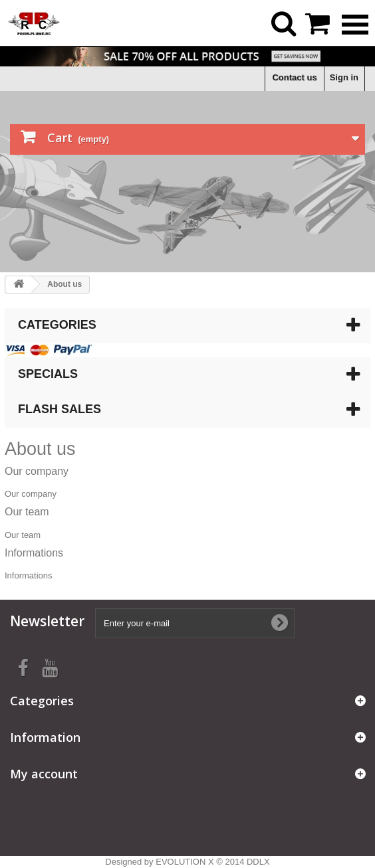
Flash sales (60, 409)
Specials (48, 374)
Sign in (344, 77)
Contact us (294, 77)
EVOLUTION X (185, 862)
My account (44, 774)
